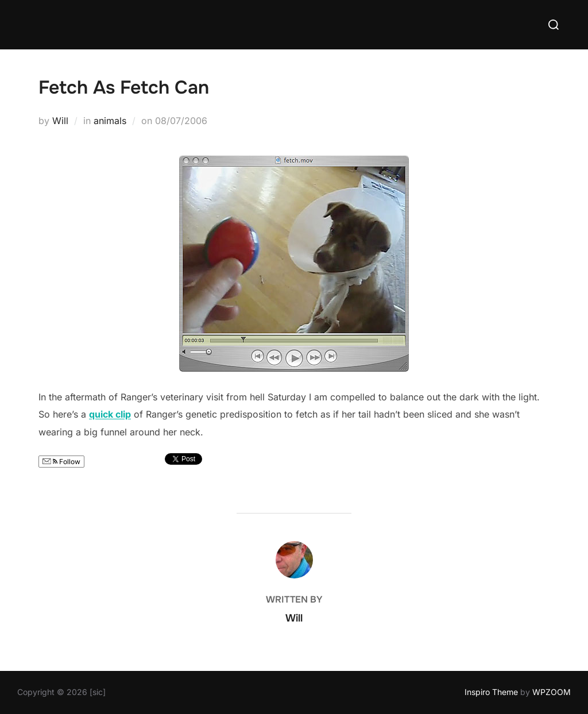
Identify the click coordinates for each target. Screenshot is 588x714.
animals (110, 121)
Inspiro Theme (491, 692)
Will (60, 121)
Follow (61, 462)
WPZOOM (552, 692)
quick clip (110, 414)
